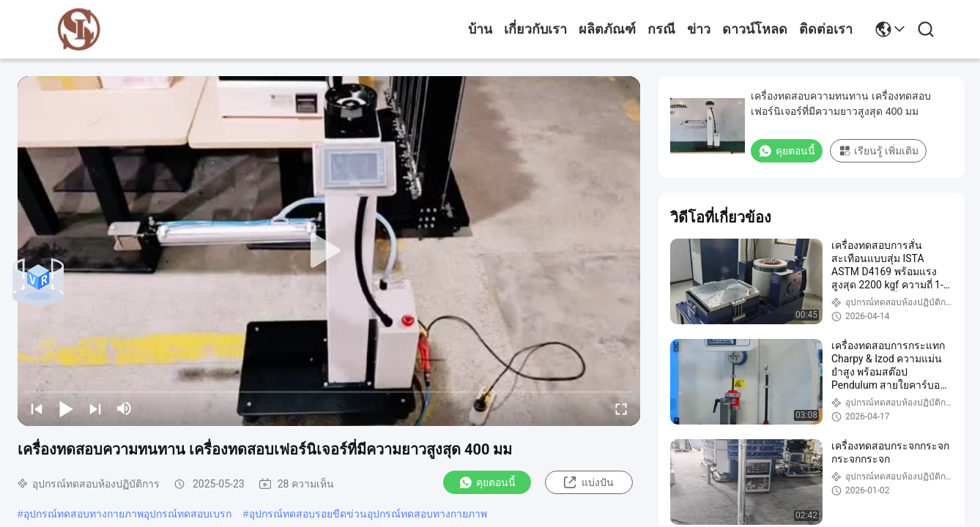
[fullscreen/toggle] (621, 408)
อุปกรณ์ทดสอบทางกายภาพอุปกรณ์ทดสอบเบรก (127, 514)
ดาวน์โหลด (755, 29)
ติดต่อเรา (826, 29)
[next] (95, 408)
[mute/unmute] (125, 408)
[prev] (37, 408)
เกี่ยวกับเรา (535, 29)
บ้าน (480, 29)
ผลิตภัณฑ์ (607, 29)
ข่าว (699, 29)
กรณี (661, 29)
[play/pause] (66, 408)
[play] (329, 251)
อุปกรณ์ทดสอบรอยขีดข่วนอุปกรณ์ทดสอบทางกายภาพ (368, 514)
